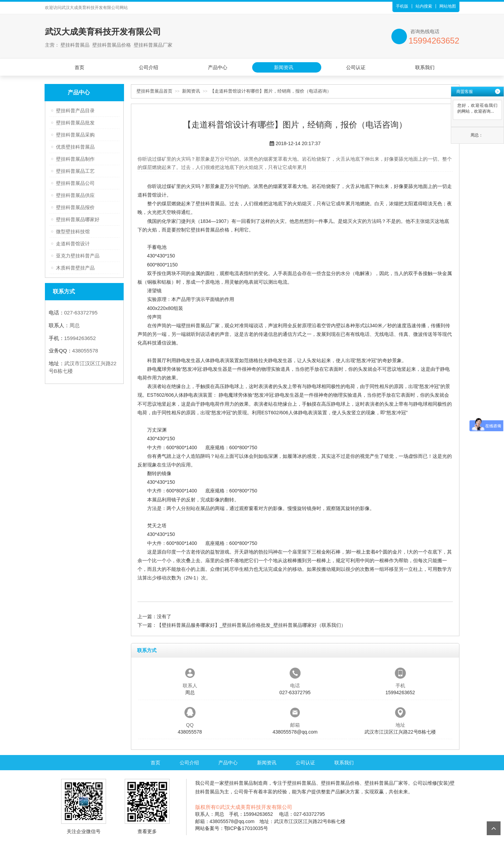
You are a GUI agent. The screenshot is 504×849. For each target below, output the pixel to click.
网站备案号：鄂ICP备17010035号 (232, 828)
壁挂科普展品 (210, 204)
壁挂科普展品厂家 (200, 326)
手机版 (402, 6)
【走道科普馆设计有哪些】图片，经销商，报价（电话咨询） (271, 91)
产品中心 (218, 67)
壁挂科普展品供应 (75, 195)
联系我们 (425, 67)
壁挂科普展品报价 (75, 207)
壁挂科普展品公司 (75, 183)
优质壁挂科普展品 (75, 147)
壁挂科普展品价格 (210, 230)
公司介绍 (149, 67)
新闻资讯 (284, 67)
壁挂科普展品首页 (154, 91)
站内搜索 (424, 6)
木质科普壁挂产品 (75, 268)
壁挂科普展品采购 (75, 135)
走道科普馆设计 (73, 244)
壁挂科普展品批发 (75, 123)
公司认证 (356, 67)
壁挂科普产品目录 (75, 111)
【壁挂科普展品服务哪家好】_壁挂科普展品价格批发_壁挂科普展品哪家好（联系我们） (251, 625)
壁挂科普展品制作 (75, 159)
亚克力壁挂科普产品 (78, 256)
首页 (79, 67)
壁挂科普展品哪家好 (78, 219)
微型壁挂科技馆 (73, 232)
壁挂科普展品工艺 (75, 171)
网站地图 (448, 6)
